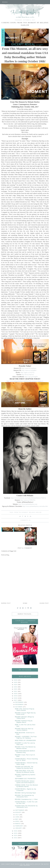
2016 (16, 831)
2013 (16, 838)
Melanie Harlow (35, 512)
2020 (16, 694)
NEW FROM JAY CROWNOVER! (25, 741)
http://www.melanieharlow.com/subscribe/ (35, 506)
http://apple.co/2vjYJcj (28, 372)
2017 (16, 700)
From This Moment (21, 512)
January (19, 828)
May (17, 819)
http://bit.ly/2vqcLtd (27, 374)
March (18, 824)
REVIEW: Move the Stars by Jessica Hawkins (24, 729)
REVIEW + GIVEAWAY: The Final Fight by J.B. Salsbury (26, 737)
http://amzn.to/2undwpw (29, 368)
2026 (16, 680)
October (19, 707)
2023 (16, 687)
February (20, 826)
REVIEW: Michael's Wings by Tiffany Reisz (24, 718)
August (19, 812)
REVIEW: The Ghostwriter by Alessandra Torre (24, 796)
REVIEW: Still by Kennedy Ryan (25, 793)
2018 (16, 698)
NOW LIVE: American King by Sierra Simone (25, 710)
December (20, 702)
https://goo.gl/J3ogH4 (31, 377)
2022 (16, 689)
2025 (16, 682)
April (18, 821)
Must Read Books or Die (16, 864)
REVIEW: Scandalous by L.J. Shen (26, 799)
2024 (16, 685)
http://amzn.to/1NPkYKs (28, 500)
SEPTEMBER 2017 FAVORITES (25, 779)
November (20, 704)
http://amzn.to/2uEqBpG (29, 370)
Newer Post (6, 603)
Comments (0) (26, 520)
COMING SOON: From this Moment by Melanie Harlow (26, 786)
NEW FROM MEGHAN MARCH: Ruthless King (25, 752)
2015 (16, 833)
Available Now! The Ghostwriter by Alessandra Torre (26, 807)
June (18, 817)
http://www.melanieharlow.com (28, 504)
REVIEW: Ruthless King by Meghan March (24, 721)
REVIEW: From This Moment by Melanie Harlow (25, 748)
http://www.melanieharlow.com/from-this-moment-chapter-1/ (25, 381)
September (20, 810)
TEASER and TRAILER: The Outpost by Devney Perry (24, 767)
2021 (16, 691)
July (17, 815)
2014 (16, 835)
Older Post (44, 603)
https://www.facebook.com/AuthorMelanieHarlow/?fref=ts (28, 498)
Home (25, 603)
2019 (16, 696)
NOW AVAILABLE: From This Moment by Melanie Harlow (25, 771)
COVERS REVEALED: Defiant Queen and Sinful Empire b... (25, 782)
